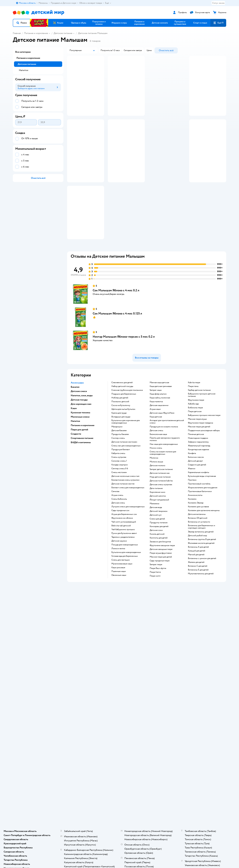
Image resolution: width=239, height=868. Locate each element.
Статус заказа (218, 3)
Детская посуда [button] (79, 437)
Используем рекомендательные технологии (33, 727)
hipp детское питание (160, 514)
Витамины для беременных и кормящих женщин (202, 564)
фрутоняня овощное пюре (162, 583)
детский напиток (158, 533)
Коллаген (192, 536)
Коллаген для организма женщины (204, 548)
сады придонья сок (120, 548)
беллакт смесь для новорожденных (128, 525)
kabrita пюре (194, 420)
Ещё (108, 3)
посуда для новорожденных (125, 582)
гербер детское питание (199, 427)
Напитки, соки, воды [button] (82, 433)
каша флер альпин (158, 431)
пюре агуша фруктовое (161, 590)
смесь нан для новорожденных (126, 483)
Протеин (192, 517)
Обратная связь (73, 701)
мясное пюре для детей (161, 594)
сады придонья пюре (160, 598)
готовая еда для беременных (125, 593)
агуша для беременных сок (124, 551)
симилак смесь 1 (119, 498)
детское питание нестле (123, 521)
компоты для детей (159, 575)
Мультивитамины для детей (201, 611)
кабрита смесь (118, 490)
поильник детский (120, 439)
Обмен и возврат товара (78, 677)
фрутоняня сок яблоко (122, 555)
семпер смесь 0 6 (120, 506)
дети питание (156, 526)
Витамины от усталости (199, 559)
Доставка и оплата (75, 670)
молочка (154, 495)
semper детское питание (161, 506)
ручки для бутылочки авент (124, 570)
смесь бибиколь (119, 536)
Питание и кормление (36, 33)
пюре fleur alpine (158, 605)
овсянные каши (119, 612)
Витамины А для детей (198, 584)
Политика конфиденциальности (81, 688)
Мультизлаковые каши (122, 601)
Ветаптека (191, 688)
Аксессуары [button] (77, 420)
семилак (115, 529)
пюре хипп (155, 613)
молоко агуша (156, 499)
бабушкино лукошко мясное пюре (204, 452)
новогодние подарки (198, 475)
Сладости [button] (76, 471)
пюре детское (195, 449)
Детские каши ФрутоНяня (162, 450)
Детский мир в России (23, 730)
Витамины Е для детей (198, 607)
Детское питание (63, 33)
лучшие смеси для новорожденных (128, 544)
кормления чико (157, 529)
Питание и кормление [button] (83, 462)
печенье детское (196, 471)
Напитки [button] (75, 458)
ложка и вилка (118, 586)
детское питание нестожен (124, 479)
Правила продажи (75, 680)
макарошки (117, 464)
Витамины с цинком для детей (202, 596)
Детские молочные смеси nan (125, 513)
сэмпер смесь (118, 475)
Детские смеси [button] (79, 428)
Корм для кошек (194, 673)
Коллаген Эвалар (196, 540)
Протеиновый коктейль (199, 521)
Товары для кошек (195, 670)
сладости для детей (197, 502)
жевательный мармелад (199, 483)
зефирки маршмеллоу (198, 479)
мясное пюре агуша (197, 456)
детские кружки (119, 578)
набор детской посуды (122, 423)
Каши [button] (74, 445)
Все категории (23, 52)
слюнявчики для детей (122, 420)
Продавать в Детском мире (79, 673)
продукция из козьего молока (164, 464)
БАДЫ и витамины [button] (81, 480)
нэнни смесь (156, 485)
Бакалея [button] (75, 424)
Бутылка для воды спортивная (202, 513)
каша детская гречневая (161, 423)
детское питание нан (160, 510)
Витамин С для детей (198, 603)
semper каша (156, 427)
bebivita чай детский (121, 563)
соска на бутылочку (121, 443)
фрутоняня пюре (196, 437)
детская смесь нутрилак (161, 522)
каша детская (156, 454)
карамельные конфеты (199, 510)
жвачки (192, 506)
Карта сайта (72, 705)
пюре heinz (155, 609)
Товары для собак (194, 677)
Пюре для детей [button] (79, 467)
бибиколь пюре (195, 445)
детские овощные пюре (161, 586)
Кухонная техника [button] (80, 450)
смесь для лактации (121, 597)
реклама (181, 127)
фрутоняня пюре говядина (200, 460)
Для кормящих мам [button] (81, 441)
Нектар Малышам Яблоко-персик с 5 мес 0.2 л (124, 374)
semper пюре (156, 602)
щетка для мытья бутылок (123, 446)
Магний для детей (196, 592)
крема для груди (119, 450)
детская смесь (118, 540)
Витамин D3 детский (198, 555)
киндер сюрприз (120, 502)
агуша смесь (117, 532)
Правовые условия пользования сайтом (52, 724)
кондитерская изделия (198, 487)
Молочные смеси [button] (80, 454)
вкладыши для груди (121, 454)
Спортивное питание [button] (82, 475)
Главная (17, 33)
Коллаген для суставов (198, 544)
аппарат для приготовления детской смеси (167, 459)
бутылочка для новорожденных (126, 589)
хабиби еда (193, 441)
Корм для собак (194, 680)
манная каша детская (159, 420)
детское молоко (157, 503)
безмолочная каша (158, 471)
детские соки (156, 567)
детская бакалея (119, 468)
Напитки (24, 70)
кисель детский (157, 571)
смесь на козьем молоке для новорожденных (163, 490)
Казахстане (40, 730)
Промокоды (72, 684)
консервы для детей (159, 564)
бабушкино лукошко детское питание (202, 432)
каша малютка (156, 439)
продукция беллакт (121, 487)
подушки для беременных (124, 431)
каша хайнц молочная (160, 435)
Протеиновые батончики (200, 529)
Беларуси (52, 730)
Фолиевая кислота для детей (201, 580)
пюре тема (193, 423)
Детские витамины (197, 551)
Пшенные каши (119, 609)
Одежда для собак (194, 684)
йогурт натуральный (159, 537)
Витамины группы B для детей (202, 577)
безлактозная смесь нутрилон (125, 517)
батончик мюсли (196, 494)
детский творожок (159, 548)
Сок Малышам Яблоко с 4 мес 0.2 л (116, 327)
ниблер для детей (120, 435)
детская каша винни (159, 443)
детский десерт (195, 498)
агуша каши (155, 446)
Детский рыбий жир (197, 573)
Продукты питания (159, 560)
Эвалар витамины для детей (201, 569)
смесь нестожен (119, 510)
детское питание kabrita (161, 518)
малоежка (154, 541)
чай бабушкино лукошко (123, 567)
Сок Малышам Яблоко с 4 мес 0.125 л (117, 351)
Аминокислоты (195, 532)
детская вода (156, 545)
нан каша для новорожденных (164, 481)
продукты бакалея (120, 471)
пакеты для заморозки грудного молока (165, 476)
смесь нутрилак (119, 494)
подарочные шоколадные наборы (204, 468)
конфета (192, 490)
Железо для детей (196, 599)
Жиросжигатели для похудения (203, 525)
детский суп (156, 552)
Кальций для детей (197, 588)
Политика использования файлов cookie (82, 693)
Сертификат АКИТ (75, 698)
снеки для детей (157, 556)
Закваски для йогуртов (160, 579)
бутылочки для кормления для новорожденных (126, 459)
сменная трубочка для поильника (127, 427)
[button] (21, 23)
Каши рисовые (118, 605)
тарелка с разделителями (123, 574)
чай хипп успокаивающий (124, 559)
